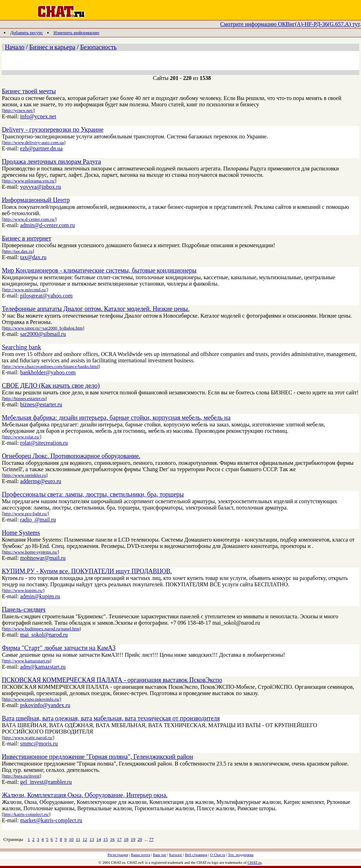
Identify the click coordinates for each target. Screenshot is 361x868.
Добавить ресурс (27, 33)
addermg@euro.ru (41, 481)
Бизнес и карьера (52, 47)
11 (78, 839)
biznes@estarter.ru (41, 404)
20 (140, 839)
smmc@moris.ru (39, 744)
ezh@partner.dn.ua (41, 148)
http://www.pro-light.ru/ (25, 514)
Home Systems (21, 533)
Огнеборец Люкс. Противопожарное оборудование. (71, 456)
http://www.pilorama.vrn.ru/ (29, 181)
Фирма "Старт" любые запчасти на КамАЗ (59, 648)
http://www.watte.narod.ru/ (28, 738)
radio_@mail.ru (38, 520)
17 (119, 839)
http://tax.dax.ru (18, 251)
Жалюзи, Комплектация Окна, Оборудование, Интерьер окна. (85, 795)
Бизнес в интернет (26, 238)
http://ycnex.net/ (18, 110)
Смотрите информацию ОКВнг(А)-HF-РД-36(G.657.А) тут (290, 24)
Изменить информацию (77, 33)
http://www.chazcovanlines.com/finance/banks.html (51, 366)
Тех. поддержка (241, 855)
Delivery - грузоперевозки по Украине (53, 130)
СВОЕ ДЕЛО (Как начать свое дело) (51, 386)
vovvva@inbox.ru (41, 187)
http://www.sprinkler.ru (25, 475)
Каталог (176, 855)
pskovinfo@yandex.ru (45, 705)
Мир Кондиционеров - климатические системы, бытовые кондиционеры (99, 270)
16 (112, 839)
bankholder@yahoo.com (48, 372)
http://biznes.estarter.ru (24, 398)
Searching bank (21, 347)
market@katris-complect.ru (51, 820)
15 (106, 839)
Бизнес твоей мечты (29, 91)
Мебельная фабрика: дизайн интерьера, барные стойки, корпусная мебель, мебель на (116, 418)
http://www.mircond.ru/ (25, 290)
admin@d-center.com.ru (47, 225)
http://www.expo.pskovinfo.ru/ (31, 699)
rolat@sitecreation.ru (44, 443)
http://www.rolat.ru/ (21, 437)
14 (99, 839)
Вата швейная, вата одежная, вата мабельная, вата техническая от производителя (111, 718)
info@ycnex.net (38, 116)
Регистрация (118, 855)
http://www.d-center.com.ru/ (29, 219)
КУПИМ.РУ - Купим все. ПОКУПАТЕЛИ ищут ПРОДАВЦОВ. (87, 571)
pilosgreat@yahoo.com (46, 296)
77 (151, 839)
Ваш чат (160, 855)
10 (71, 839)
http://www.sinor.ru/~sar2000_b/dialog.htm (43, 328)
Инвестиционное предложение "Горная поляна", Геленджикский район (97, 757)
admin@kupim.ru (40, 596)
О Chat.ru (218, 855)
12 (85, 839)
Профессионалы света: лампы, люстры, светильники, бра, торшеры (93, 494)
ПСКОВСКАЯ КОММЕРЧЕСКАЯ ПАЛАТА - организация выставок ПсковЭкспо (112, 680)
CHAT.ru (255, 862)
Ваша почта (140, 855)
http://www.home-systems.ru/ (30, 552)
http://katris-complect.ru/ (26, 814)
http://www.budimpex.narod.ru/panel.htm (41, 629)
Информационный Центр (36, 200)
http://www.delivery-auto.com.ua (33, 142)
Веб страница (196, 855)
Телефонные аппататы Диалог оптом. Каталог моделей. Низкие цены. (96, 309)
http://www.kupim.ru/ (23, 590)
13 (92, 839)
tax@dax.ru (33, 257)
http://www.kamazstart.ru (26, 661)
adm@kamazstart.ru (43, 667)
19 (133, 839)
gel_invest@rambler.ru (46, 782)
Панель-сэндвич (24, 610)
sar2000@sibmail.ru (43, 334)
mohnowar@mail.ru (43, 558)
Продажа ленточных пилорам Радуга (51, 162)
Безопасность (99, 47)
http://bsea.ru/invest (21, 776)
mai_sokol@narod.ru (44, 635)
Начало (15, 47)
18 (126, 839)
